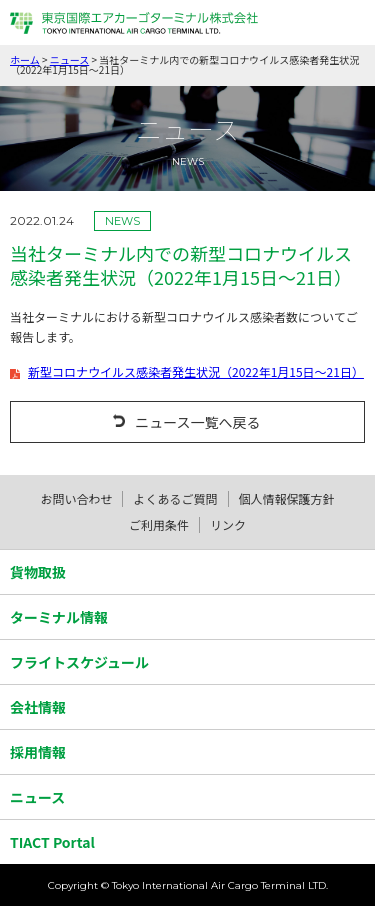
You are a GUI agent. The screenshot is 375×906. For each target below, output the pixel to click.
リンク (228, 524)
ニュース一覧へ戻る (197, 422)
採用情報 (38, 752)
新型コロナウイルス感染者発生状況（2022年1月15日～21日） (196, 372)
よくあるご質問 (175, 498)
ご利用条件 (159, 524)
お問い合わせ (76, 498)
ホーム (25, 59)
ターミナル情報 (59, 617)
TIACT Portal (52, 842)
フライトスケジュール (79, 662)
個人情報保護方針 (287, 498)
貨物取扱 (38, 572)
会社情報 (38, 707)
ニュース (70, 59)
